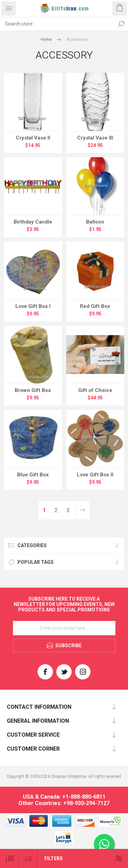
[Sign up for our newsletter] (64, 628)
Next (82, 510)
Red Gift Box (95, 306)
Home (46, 39)
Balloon (95, 222)
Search (121, 24)
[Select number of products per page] (9, 859)
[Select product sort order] (28, 859)
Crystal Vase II (33, 138)
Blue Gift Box (33, 475)
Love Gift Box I (33, 306)
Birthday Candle (33, 222)
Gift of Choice (95, 390)
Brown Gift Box (33, 390)
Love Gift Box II (95, 475)
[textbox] (57, 24)
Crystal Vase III (95, 138)
